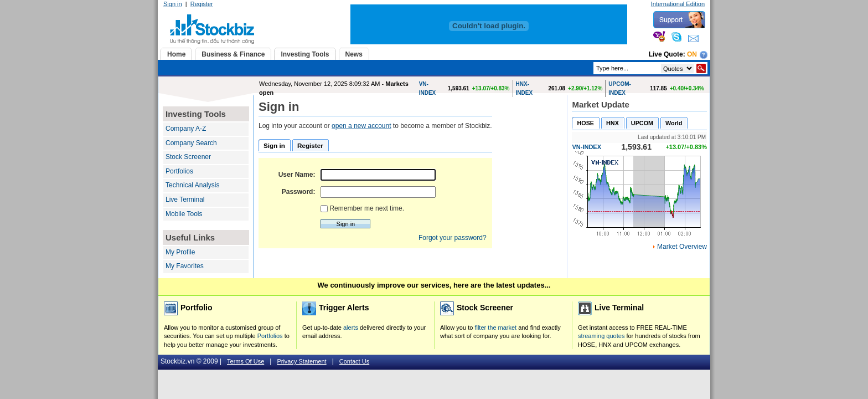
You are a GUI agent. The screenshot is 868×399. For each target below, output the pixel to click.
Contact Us (354, 361)
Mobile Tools (184, 214)
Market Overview (682, 247)
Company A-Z (186, 129)
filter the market (495, 328)
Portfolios (179, 171)
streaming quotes (601, 336)
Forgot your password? (453, 238)
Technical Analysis (192, 185)
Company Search (191, 143)
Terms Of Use (246, 361)
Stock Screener (188, 157)
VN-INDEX (587, 147)
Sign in (173, 4)
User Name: (297, 175)
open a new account (361, 126)
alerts (351, 328)
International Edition (678, 4)
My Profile (180, 252)
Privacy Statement (301, 361)
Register (202, 4)
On (692, 54)
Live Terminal (185, 199)
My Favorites (185, 266)
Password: (299, 192)
